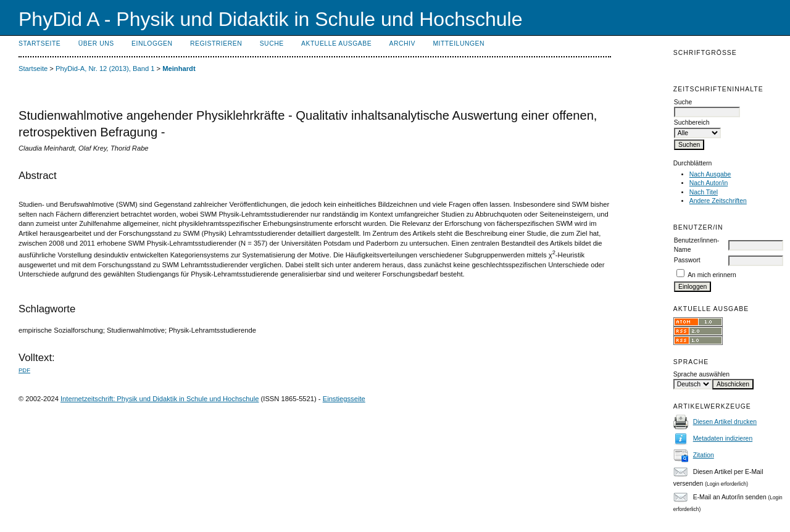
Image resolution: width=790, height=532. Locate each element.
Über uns (96, 44)
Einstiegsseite (344, 399)
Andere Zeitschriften (718, 201)
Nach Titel (704, 192)
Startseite (39, 44)
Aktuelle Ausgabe (336, 44)
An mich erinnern (712, 275)
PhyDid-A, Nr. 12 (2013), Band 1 (105, 69)
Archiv (402, 44)
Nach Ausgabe (710, 174)
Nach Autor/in (709, 183)
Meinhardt (179, 69)
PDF (24, 370)
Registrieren (216, 44)
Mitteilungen (459, 44)
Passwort (687, 260)
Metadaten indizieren (723, 438)
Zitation (704, 455)
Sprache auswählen (701, 374)
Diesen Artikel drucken (725, 422)
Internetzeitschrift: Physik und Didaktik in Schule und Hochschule (160, 399)
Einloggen (152, 44)
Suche (272, 44)
